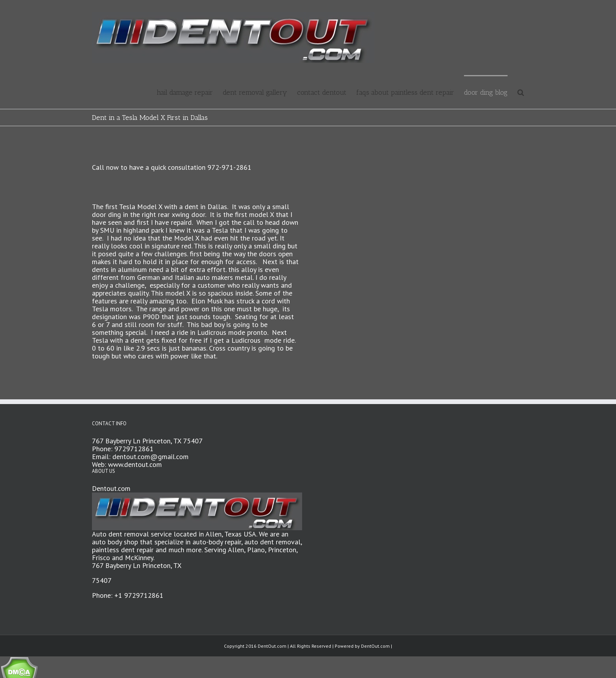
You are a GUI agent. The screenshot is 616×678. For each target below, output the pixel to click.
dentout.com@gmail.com (150, 457)
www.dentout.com (135, 464)
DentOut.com (375, 646)
